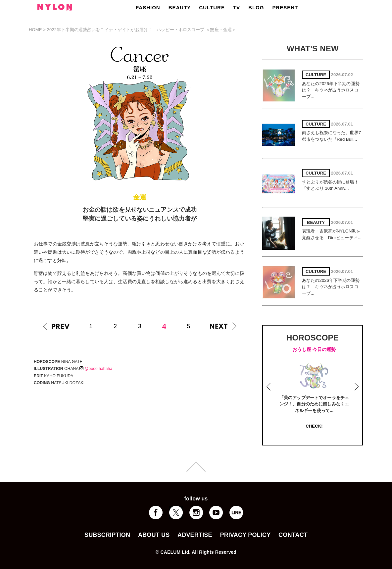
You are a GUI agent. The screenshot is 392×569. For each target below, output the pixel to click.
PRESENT (285, 7)
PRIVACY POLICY (245, 535)
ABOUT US (154, 535)
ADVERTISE (195, 535)
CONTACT (293, 535)
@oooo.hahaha (96, 369)
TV (237, 7)
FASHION (148, 7)
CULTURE (212, 7)
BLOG (256, 7)
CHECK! (314, 426)
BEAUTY (180, 7)
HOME (35, 30)
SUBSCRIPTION (107, 535)
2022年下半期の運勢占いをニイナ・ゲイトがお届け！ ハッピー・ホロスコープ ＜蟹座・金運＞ (142, 30)
